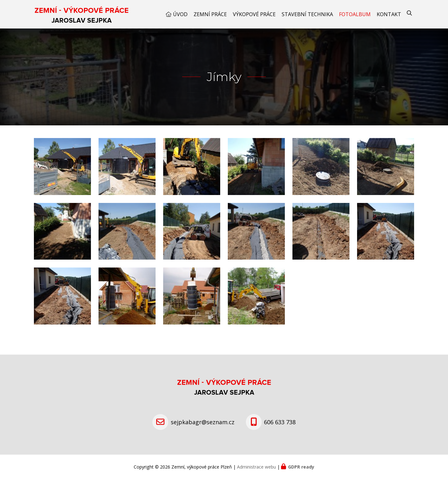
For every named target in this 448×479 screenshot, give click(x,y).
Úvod (180, 14)
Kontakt (389, 14)
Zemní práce (210, 14)
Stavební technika (307, 14)
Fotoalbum (355, 14)
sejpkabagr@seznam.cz (203, 422)
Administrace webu (256, 467)
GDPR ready (301, 467)
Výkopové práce (254, 14)
